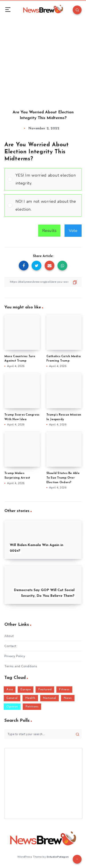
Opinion (12, 707)
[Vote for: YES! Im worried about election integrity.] (43, 179)
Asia (10, 690)
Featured (45, 690)
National (50, 698)
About (9, 636)
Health (30, 698)
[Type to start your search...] (43, 734)
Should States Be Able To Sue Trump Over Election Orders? (63, 478)
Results (49, 231)
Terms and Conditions (21, 666)
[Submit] (77, 734)
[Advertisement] (43, 60)
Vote (73, 231)
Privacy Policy (15, 656)
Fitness (64, 690)
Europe (26, 690)
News (68, 698)
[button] (47, 179)
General (12, 698)
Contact (10, 646)
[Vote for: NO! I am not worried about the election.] (43, 205)
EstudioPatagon (58, 857)
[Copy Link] (43, 282)
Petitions (32, 707)
